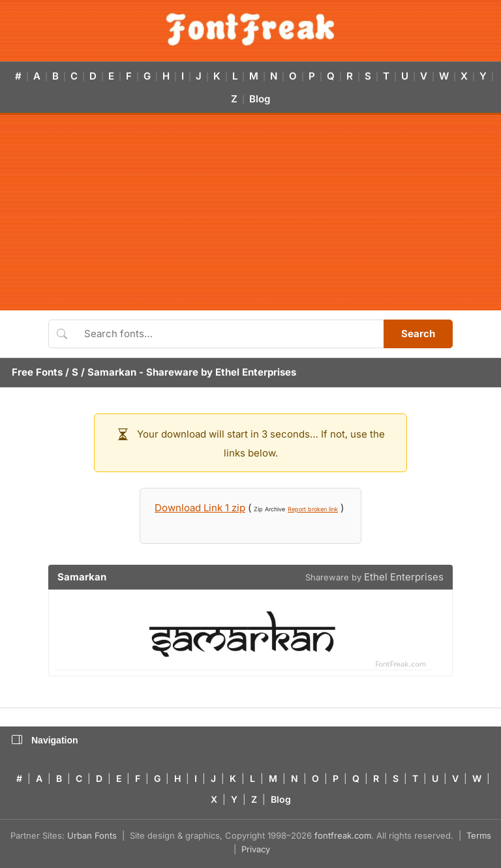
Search (418, 334)
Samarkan (112, 372)
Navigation (45, 740)
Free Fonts (37, 372)
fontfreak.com (343, 835)
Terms (479, 835)
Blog (260, 99)
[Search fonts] (229, 334)
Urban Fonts (92, 835)
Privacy (256, 849)
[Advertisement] (250, 213)
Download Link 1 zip (200, 508)
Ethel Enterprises (256, 372)
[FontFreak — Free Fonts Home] (250, 29)
